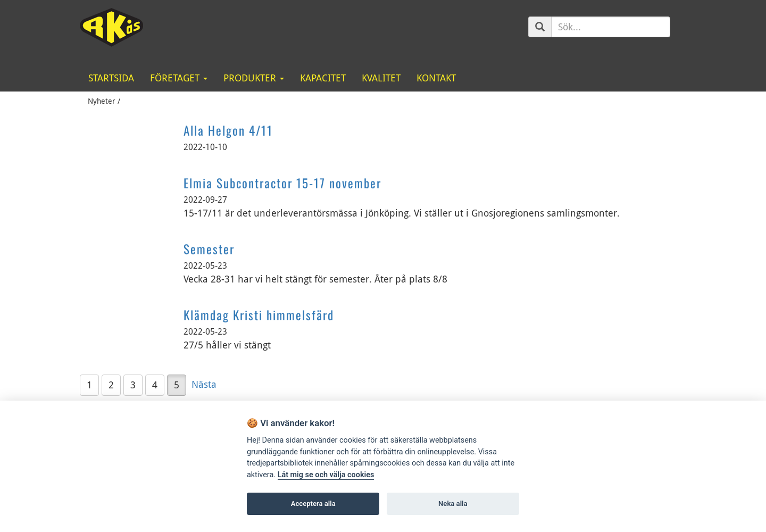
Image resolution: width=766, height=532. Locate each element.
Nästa (204, 384)
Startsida (111, 78)
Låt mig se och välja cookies (326, 475)
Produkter (254, 78)
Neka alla (453, 504)
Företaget (179, 78)
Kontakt (436, 78)
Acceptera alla (313, 504)
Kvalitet (381, 78)
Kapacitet (323, 78)
